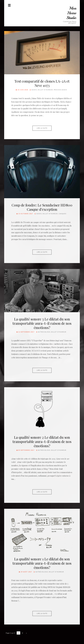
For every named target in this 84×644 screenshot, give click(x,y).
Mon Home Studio (71, 13)
